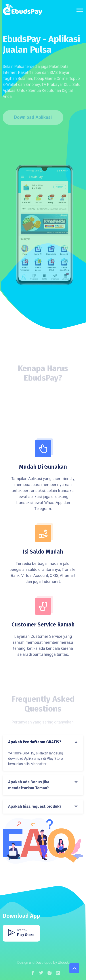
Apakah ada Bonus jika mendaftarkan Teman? (29, 785)
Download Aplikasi (33, 118)
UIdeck (63, 963)
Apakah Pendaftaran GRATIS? (35, 742)
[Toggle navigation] (80, 10)
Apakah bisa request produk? (35, 806)
